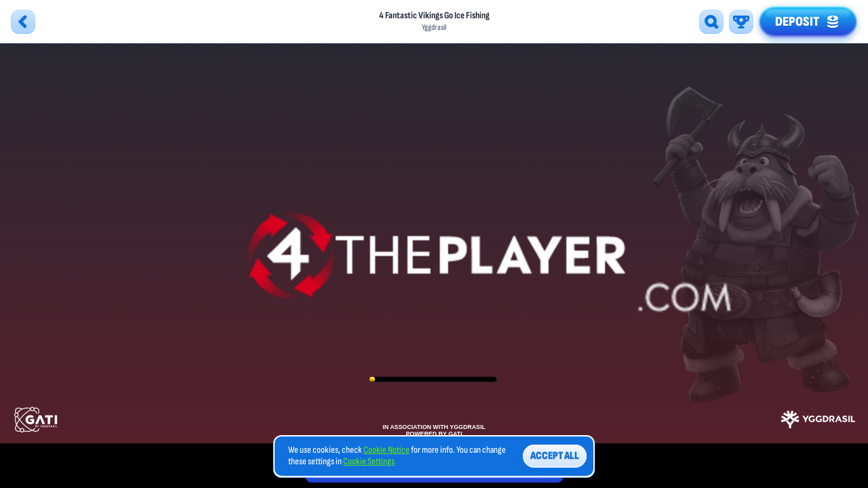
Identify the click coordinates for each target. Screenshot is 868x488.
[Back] (23, 22)
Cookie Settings (369, 462)
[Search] (711, 22)
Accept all (555, 455)
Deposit (808, 20)
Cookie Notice (387, 450)
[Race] (741, 22)
